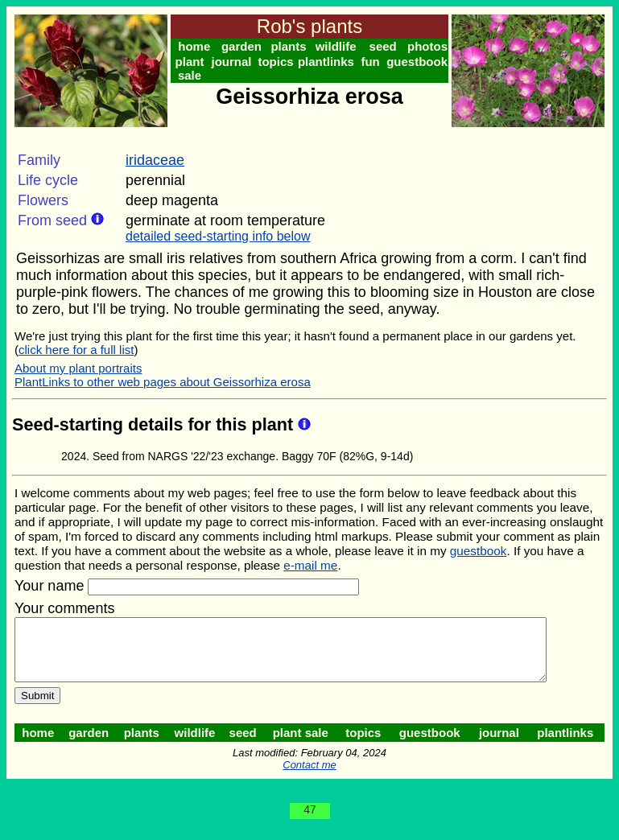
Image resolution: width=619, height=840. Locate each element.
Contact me (312, 777)
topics (279, 62)
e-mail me (310, 565)
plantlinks (330, 62)
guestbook (423, 62)
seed (388, 46)
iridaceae (155, 160)
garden (243, 46)
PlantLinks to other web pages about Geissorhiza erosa (163, 382)
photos (434, 46)
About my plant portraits (78, 368)
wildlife (340, 46)
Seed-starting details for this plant (155, 424)
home (195, 46)
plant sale (191, 68)
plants (291, 46)
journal (233, 62)
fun (376, 62)
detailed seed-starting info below (218, 236)
